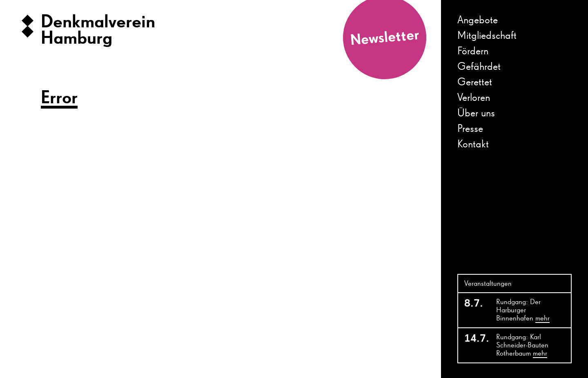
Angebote (478, 20)
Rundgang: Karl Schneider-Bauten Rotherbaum (522, 346)
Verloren (474, 98)
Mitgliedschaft (487, 36)
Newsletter (385, 38)
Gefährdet (479, 67)
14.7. (475, 339)
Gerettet (475, 82)
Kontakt (473, 145)
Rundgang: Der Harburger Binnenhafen (523, 311)
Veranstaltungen (488, 284)
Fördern (473, 51)
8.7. (474, 304)
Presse (470, 129)
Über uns (476, 113)
